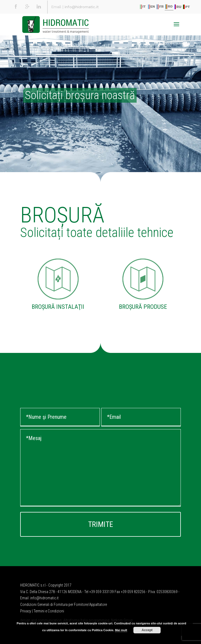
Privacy (26, 611)
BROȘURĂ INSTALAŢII (58, 307)
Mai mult (121, 630)
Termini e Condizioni (49, 611)
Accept (147, 630)
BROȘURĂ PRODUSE (143, 307)
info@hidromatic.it (82, 7)
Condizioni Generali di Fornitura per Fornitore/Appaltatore (64, 605)
